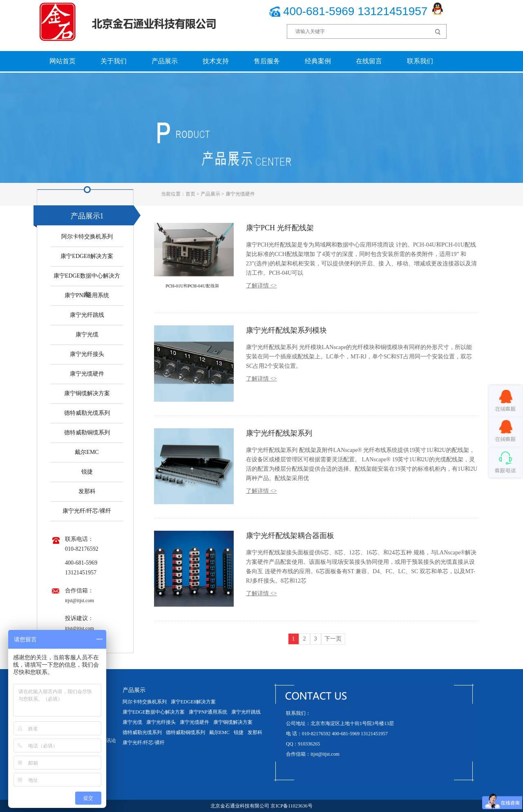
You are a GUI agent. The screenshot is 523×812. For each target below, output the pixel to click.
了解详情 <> (261, 286)
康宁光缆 (87, 335)
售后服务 (267, 61)
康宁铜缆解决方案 (87, 393)
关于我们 (114, 61)
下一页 (333, 639)
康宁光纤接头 (87, 354)
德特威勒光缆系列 (87, 413)
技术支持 (216, 61)
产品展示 (165, 61)
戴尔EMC (87, 452)
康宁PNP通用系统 (87, 295)
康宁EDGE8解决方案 (87, 256)
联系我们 (420, 61)
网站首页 (63, 61)
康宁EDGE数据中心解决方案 (154, 712)
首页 (190, 194)
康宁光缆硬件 (240, 194)
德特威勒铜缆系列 (87, 433)
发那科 (87, 491)
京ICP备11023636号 (291, 806)
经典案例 (318, 61)
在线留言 (369, 61)
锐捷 (87, 472)
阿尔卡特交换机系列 (87, 237)
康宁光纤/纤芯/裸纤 (87, 511)
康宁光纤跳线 (87, 315)
